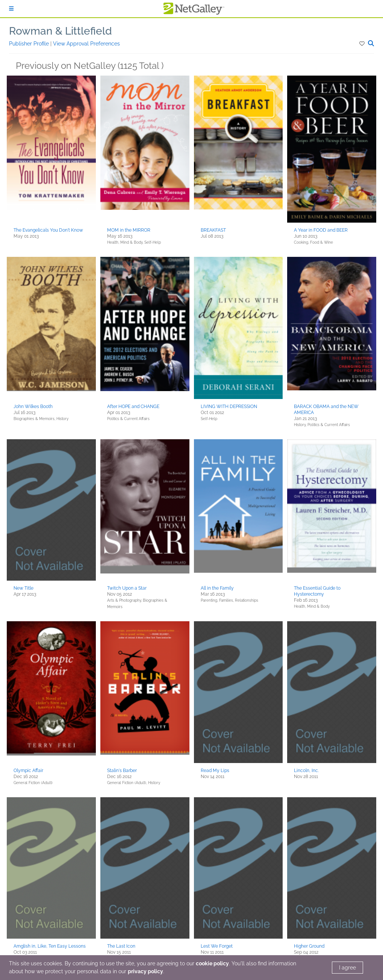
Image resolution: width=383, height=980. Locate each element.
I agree (347, 968)
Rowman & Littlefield (61, 31)
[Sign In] (11, 9)
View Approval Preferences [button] (86, 44)
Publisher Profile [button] (30, 44)
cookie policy (212, 963)
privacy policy (145, 971)
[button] (363, 44)
